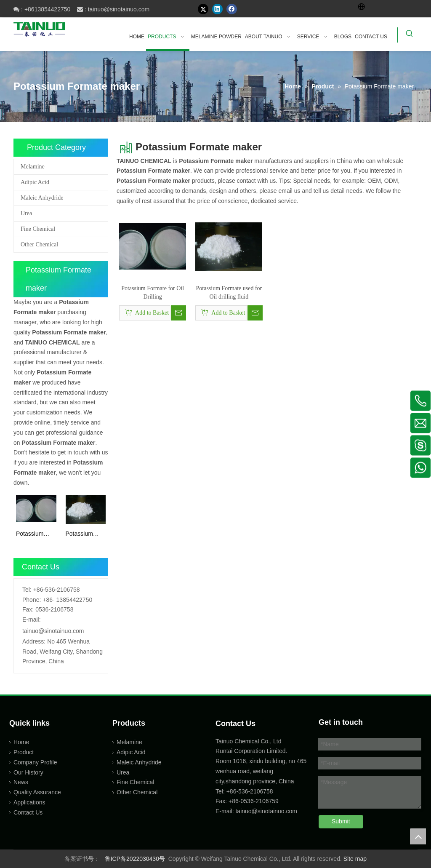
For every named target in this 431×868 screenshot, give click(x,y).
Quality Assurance (37, 792)
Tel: (27, 590)
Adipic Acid (35, 182)
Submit (341, 821)
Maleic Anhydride (42, 198)
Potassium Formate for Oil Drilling (36, 534)
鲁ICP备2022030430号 (135, 859)
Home (21, 742)
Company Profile (35, 762)
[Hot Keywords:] (410, 35)
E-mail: (32, 620)
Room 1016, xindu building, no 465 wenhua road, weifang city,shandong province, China (261, 771)
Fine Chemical (38, 229)
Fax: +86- (228, 801)
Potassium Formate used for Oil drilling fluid (84, 534)
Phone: (32, 600)
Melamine (33, 167)
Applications (29, 802)
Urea (26, 213)
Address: (34, 641)
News (21, 782)
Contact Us (28, 812)
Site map (355, 859)
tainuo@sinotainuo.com (119, 9)
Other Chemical (39, 244)
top (418, 836)
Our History (28, 772)
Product (24, 752)
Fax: (28, 609)
